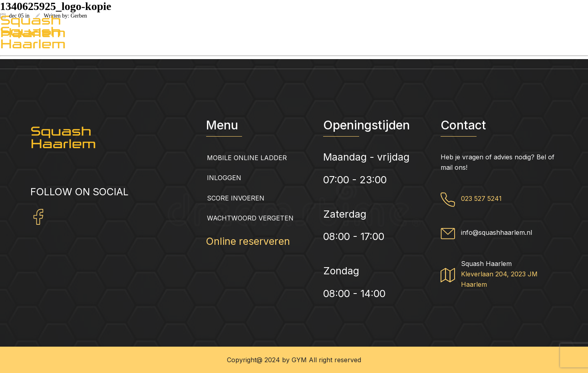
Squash (470, 50)
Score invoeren (236, 198)
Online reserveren (248, 241)
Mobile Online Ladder (247, 158)
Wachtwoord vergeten (250, 218)
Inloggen (224, 178)
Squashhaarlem (114, 50)
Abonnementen (212, 50)
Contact (549, 50)
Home (32, 50)
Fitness (393, 50)
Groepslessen (306, 50)
